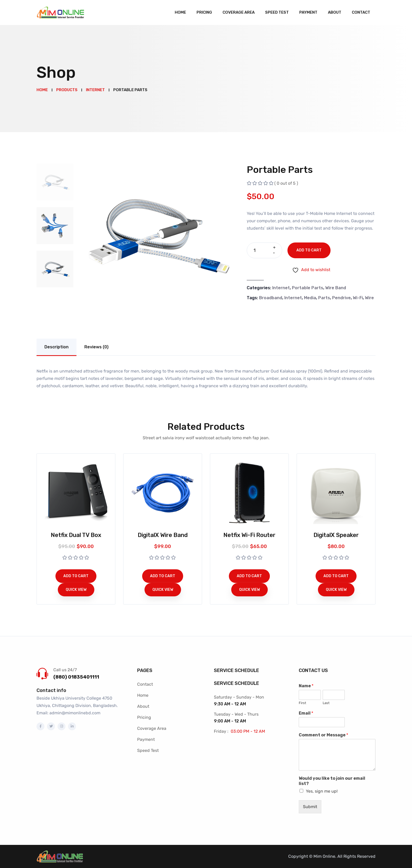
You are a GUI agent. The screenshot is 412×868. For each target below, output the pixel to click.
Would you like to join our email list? (332, 781)
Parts (324, 298)
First (302, 703)
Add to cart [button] (76, 576)
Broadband (271, 298)
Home (180, 12)
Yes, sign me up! (322, 791)
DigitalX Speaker (336, 535)
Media (310, 298)
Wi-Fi (358, 298)
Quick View (76, 590)
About (335, 12)
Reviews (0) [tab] (96, 347)
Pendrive (341, 298)
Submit (310, 807)
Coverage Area (239, 12)
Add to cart (309, 250)
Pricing (204, 12)
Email (306, 713)
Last (326, 703)
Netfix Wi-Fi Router (249, 535)
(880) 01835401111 (76, 677)
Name (306, 686)
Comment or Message (323, 735)
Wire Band (336, 288)
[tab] (55, 182)
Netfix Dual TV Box (76, 535)
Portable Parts (308, 288)
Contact (361, 12)
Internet (281, 288)
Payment (308, 12)
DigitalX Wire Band (163, 535)
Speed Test (277, 12)
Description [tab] (56, 347)
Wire (369, 298)
